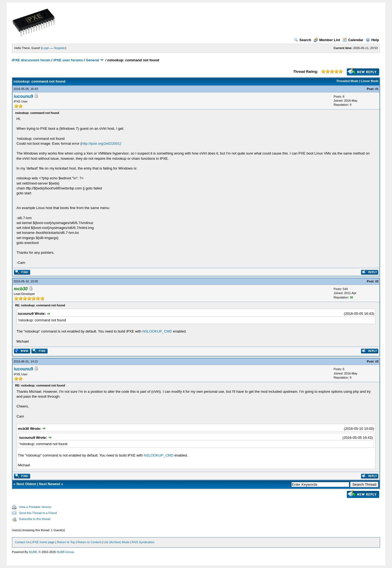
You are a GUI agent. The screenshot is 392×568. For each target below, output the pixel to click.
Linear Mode (370, 81)
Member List (327, 40)
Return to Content (89, 542)
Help (372, 40)
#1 (377, 89)
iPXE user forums (68, 60)
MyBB (33, 552)
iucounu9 (24, 96)
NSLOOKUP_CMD (157, 331)
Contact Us (22, 542)
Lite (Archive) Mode (116, 542)
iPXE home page (43, 542)
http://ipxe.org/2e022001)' (102, 143)
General (92, 60)
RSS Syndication (143, 542)
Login (46, 48)
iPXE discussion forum (31, 60)
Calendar (353, 40)
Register (60, 48)
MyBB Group (65, 552)
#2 (377, 281)
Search (302, 40)
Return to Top (66, 542)
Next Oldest (26, 484)
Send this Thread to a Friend (38, 513)
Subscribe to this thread (35, 519)
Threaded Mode (347, 81)
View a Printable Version (35, 507)
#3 (377, 361)
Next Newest (50, 484)
